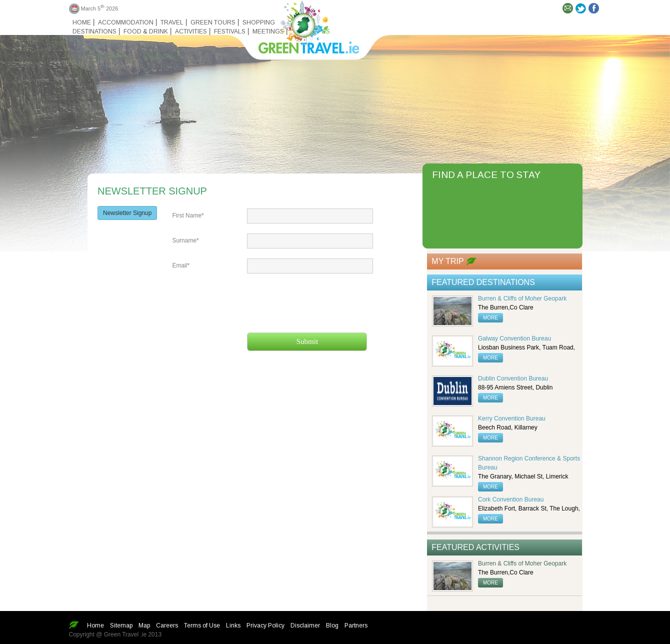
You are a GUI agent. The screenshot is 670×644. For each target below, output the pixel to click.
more (490, 318)
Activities (191, 31)
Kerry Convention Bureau (512, 418)
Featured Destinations (483, 282)
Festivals (230, 31)
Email (181, 265)
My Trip (447, 261)
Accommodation (126, 22)
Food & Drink (146, 31)
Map (144, 625)
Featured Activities (475, 547)
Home (82, 22)
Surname (185, 240)
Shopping (259, 22)
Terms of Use (202, 625)
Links (233, 625)
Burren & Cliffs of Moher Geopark (522, 298)
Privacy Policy (265, 625)
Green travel (303, 25)
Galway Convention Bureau (514, 338)
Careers (167, 625)
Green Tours (213, 22)
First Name (188, 215)
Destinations (94, 31)
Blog (332, 625)
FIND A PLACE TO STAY (486, 175)
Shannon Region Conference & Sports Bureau (529, 463)
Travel (172, 22)
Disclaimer (305, 625)
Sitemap (121, 625)
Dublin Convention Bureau (513, 378)
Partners (356, 625)
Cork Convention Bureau (511, 499)
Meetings (268, 31)
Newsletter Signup (127, 213)
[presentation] (323, 303)
